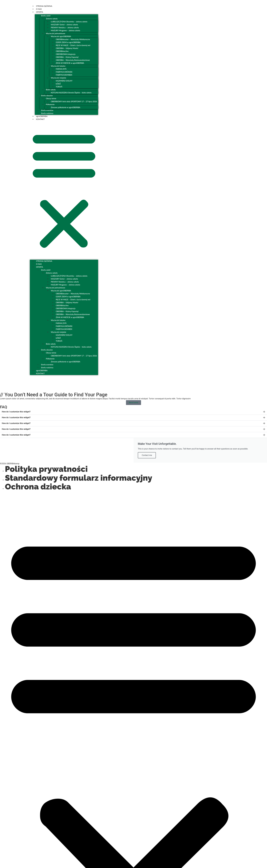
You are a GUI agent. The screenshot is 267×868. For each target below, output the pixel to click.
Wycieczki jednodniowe (56, 33)
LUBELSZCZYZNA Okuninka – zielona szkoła (69, 22)
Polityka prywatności (46, 469)
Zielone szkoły (52, 19)
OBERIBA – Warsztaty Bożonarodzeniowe (73, 60)
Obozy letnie (51, 98)
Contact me (147, 455)
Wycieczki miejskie (58, 78)
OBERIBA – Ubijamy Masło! (67, 48)
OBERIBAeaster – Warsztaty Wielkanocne (73, 39)
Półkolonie (50, 104)
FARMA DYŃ (61, 69)
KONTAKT (40, 119)
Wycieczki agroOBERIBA (61, 36)
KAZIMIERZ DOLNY (64, 81)
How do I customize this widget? (16, 412)
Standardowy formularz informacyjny (79, 478)
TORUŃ (59, 87)
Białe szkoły (51, 90)
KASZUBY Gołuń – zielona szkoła (64, 25)
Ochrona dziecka (38, 487)
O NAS (39, 9)
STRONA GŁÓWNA (44, 6)
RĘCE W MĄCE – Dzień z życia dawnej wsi (73, 45)
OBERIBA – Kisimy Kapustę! (67, 57)
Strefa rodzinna (47, 113)
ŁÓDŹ (58, 84)
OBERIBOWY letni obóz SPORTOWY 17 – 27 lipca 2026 (74, 101)
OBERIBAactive (62, 51)
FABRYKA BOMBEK (64, 75)
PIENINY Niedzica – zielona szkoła (65, 27)
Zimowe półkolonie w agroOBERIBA (66, 107)
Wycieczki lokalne (58, 66)
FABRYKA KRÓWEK (64, 72)
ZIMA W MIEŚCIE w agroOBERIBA (70, 63)
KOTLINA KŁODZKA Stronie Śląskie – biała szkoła (71, 93)
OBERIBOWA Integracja (66, 54)
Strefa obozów (47, 96)
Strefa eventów (47, 110)
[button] (64, 190)
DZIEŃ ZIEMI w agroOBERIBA (68, 42)
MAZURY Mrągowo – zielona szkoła (65, 30)
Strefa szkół (46, 16)
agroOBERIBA (42, 116)
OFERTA (39, 12)
